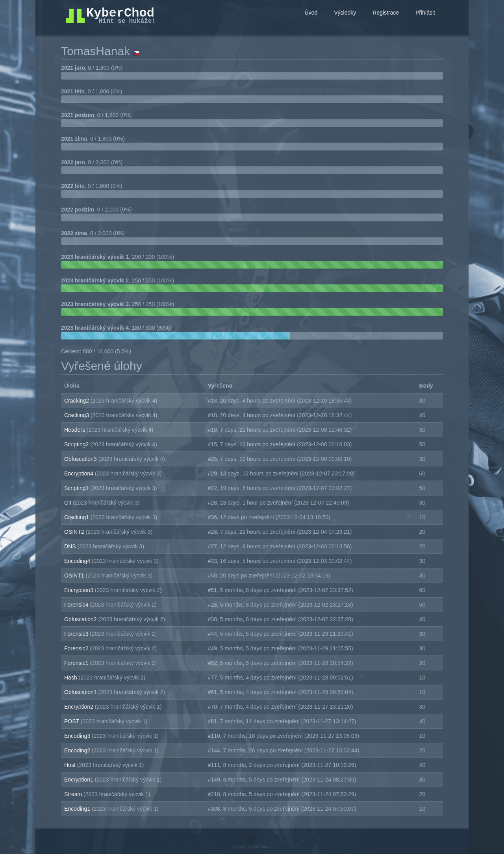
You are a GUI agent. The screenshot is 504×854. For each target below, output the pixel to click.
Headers (75, 430)
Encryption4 (80, 473)
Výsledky (345, 13)
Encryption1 (80, 780)
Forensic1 (77, 663)
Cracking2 (77, 401)
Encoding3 (78, 736)
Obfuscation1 (81, 692)
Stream (74, 794)
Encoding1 (78, 809)
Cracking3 (77, 415)
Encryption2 (80, 707)
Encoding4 (78, 561)
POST (72, 721)
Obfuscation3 (81, 459)
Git (69, 503)
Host (71, 765)
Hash (71, 678)
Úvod (311, 13)
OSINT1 (75, 576)
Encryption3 (80, 590)
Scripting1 (77, 488)
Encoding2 (78, 750)
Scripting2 (77, 444)
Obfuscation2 (81, 619)
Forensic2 (77, 648)
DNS (71, 546)
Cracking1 (77, 517)
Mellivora (263, 847)
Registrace (386, 13)
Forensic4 (77, 605)
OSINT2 (75, 532)
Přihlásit (425, 13)
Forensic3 (77, 634)
